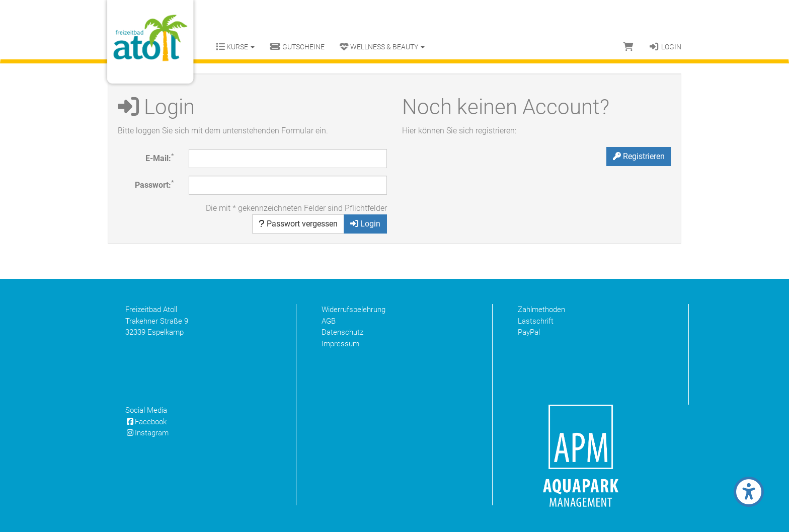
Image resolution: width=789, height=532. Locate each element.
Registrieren (639, 156)
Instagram (147, 433)
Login (665, 47)
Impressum (340, 344)
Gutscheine (297, 47)
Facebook (146, 422)
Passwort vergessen (298, 224)
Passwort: (154, 184)
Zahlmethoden (541, 310)
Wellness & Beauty (382, 47)
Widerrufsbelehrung (353, 310)
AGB (329, 321)
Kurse (235, 47)
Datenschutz (342, 332)
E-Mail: (160, 158)
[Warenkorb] (628, 47)
